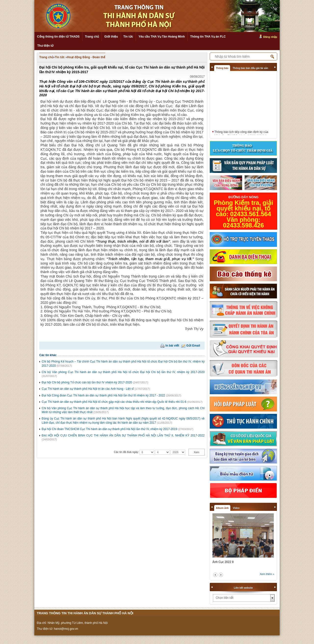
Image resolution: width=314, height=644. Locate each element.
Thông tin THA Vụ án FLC (208, 37)
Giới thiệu (111, 37)
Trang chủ (92, 37)
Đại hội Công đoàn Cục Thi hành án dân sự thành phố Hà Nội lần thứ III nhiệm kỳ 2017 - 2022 (103, 395)
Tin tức (128, 37)
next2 (221, 575)
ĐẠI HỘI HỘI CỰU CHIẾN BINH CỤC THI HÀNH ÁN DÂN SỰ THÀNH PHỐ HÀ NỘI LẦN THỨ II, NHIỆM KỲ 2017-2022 (123, 435)
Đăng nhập (270, 37)
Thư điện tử (45, 46)
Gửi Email (193, 346)
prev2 (215, 575)
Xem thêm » (267, 574)
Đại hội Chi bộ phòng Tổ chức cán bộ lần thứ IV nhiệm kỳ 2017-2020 (87, 382)
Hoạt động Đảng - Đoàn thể (86, 57)
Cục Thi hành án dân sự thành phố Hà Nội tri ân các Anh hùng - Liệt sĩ (88, 389)
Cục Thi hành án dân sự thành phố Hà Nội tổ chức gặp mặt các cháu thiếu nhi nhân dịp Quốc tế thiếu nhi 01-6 (114, 402)
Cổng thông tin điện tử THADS (58, 37)
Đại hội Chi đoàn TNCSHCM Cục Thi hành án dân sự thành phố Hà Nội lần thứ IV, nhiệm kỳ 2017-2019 (109, 429)
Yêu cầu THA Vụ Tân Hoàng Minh (162, 37)
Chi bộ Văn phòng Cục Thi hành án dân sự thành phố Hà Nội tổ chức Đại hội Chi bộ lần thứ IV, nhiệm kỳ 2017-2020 (123, 372)
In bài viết (172, 346)
